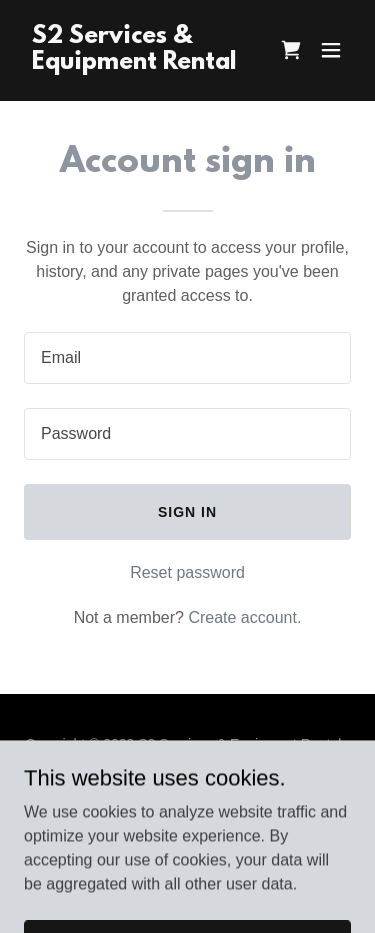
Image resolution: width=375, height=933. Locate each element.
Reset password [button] (187, 572)
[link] (138, 63)
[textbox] (187, 358)
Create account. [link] (244, 617)
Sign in (187, 512)
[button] (331, 50)
